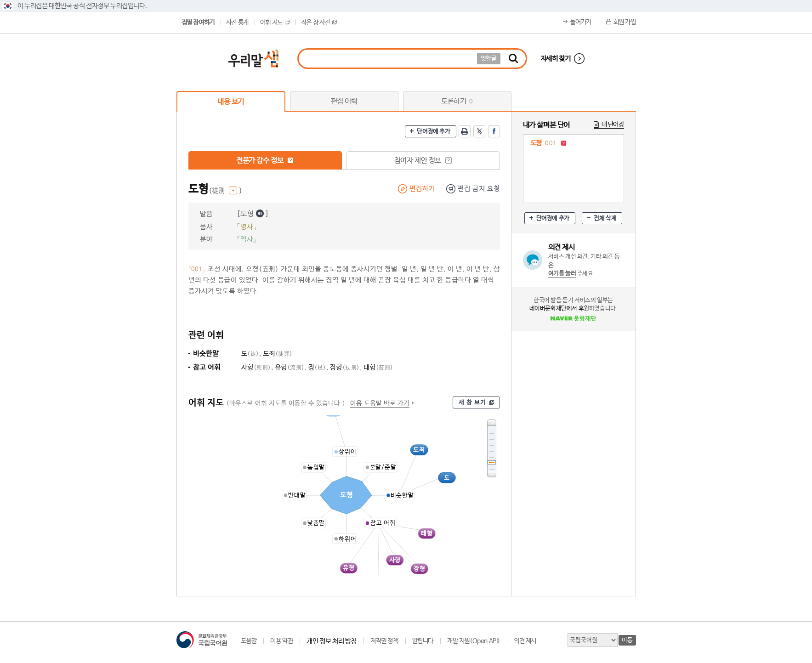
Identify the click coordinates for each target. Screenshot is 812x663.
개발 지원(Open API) (474, 641)
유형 (290, 367)
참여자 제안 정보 (423, 161)
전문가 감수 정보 (265, 161)
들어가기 (580, 22)
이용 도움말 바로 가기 (380, 403)
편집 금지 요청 (479, 189)
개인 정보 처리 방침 (332, 641)
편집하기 (422, 189)
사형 (256, 367)
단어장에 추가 (433, 132)
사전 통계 (237, 23)
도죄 (278, 354)
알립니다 (423, 641)
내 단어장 (613, 125)
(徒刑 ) (225, 191)
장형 (345, 367)
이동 (627, 640)
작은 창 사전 (319, 23)
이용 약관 (281, 641)
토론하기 (457, 101)
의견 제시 (525, 641)
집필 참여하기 (198, 23)
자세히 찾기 (556, 59)
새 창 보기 (472, 403)
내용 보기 (231, 102)
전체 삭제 (605, 218)
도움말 (249, 641)
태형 (378, 367)
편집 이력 (344, 101)
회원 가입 (625, 22)
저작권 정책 (384, 641)
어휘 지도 (275, 23)
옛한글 (489, 59)
